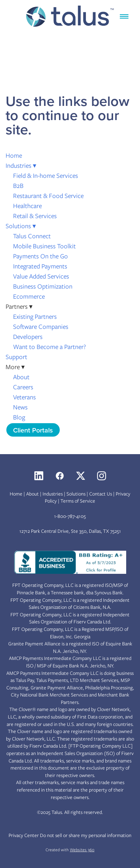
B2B (18, 186)
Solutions (21, 226)
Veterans (24, 397)
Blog (19, 417)
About (21, 377)
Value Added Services (41, 276)
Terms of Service (78, 501)
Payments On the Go (41, 256)
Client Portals (33, 430)
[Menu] (124, 16)
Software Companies (41, 327)
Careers (23, 387)
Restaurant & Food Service (48, 196)
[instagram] (102, 476)
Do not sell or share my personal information (86, 835)
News (20, 407)
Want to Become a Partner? (49, 347)
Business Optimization (43, 286)
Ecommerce (29, 296)
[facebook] (60, 476)
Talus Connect (32, 236)
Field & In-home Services (46, 176)
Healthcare (27, 206)
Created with (70, 850)
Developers (28, 337)
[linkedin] (39, 476)
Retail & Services (35, 216)
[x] (81, 476)
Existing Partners (35, 317)
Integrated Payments (40, 266)
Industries (21, 166)
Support (16, 357)
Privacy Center (24, 835)
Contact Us (101, 494)
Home (14, 155)
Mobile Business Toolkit (44, 246)
